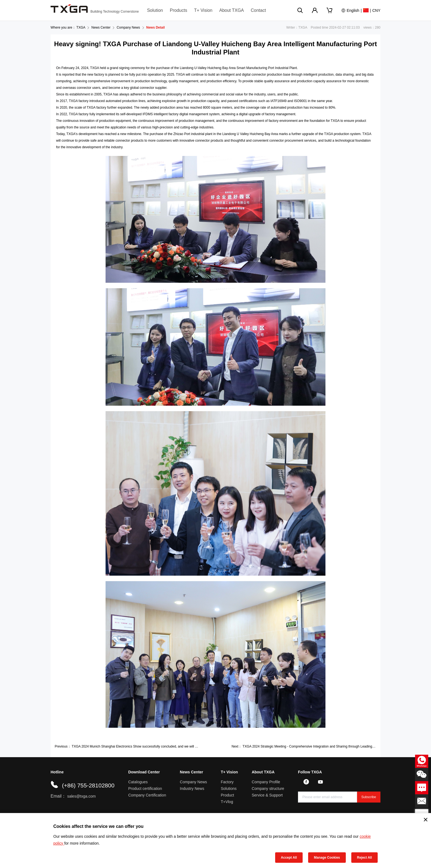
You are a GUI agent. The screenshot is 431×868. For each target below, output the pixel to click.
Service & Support (267, 795)
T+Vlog (227, 802)
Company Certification (147, 795)
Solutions (229, 789)
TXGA (81, 28)
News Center (101, 28)
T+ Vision (203, 10)
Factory (227, 782)
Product (227, 795)
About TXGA (232, 10)
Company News (129, 28)
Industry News (192, 789)
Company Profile (266, 782)
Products (179, 10)
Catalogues (138, 782)
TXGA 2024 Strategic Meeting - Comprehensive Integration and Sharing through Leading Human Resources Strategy (328, 746)
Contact (258, 10)
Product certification (145, 789)
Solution (155, 10)
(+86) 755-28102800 (88, 785)
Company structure (268, 789)
